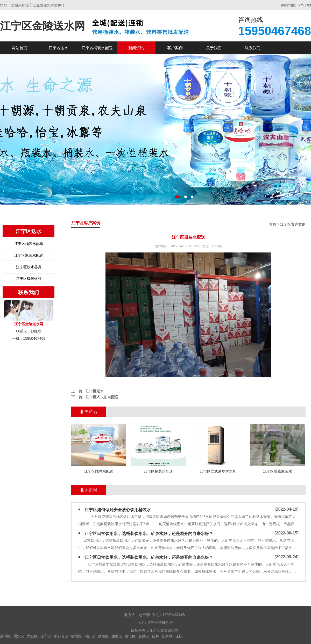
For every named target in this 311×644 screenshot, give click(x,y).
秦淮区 (130, 636)
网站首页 (19, 48)
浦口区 (90, 636)
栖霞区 (76, 636)
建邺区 (117, 636)
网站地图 (288, 5)
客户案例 (175, 48)
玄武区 (144, 636)
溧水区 (19, 636)
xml (301, 5)
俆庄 (179, 636)
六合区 (32, 636)
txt (309, 5)
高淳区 (5, 636)
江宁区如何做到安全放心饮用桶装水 (118, 510)
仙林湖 (167, 636)
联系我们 (253, 48)
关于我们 (214, 48)
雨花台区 (61, 636)
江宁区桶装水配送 (97, 48)
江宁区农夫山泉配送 (102, 397)
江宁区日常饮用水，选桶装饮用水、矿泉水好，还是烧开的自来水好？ (149, 534)
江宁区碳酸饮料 (29, 279)
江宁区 (46, 636)
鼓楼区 (103, 636)
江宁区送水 (58, 48)
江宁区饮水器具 (29, 267)
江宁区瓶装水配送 (29, 255)
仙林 (155, 636)
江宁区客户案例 (293, 224)
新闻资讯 (136, 48)
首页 (273, 224)
